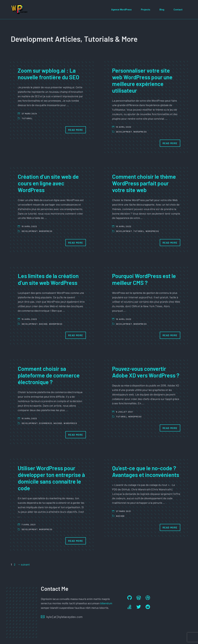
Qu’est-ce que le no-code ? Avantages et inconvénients (146, 471)
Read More (76, 130)
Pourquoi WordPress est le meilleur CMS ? (144, 279)
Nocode (43, 324)
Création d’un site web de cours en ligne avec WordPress (48, 183)
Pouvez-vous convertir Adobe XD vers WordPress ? (146, 372)
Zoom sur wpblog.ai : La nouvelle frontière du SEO (48, 74)
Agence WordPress (121, 9)
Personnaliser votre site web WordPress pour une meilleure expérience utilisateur (142, 80)
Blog (162, 9)
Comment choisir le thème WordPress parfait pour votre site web (144, 183)
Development (124, 132)
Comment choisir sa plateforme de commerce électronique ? (49, 375)
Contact (178, 9)
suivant (24, 564)
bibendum (106, 603)
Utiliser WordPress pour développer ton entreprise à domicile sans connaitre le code (51, 478)
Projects (146, 9)
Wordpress (140, 132)
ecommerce (46, 423)
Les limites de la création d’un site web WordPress (48, 279)
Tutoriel (27, 118)
